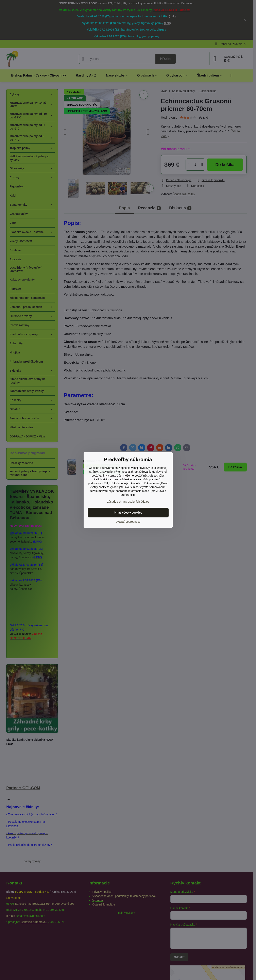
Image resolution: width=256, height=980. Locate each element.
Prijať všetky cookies (128, 513)
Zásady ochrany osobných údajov (128, 502)
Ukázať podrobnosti (128, 522)
